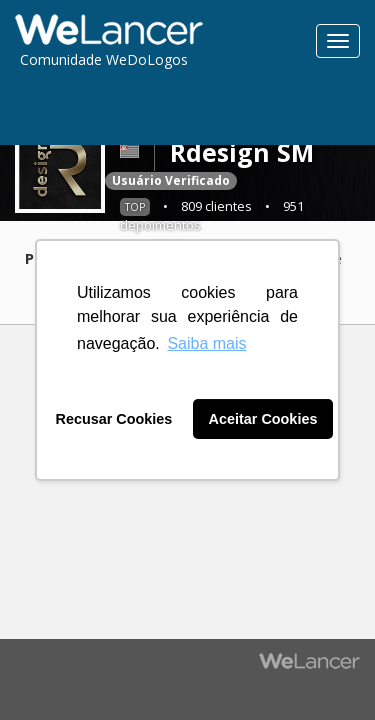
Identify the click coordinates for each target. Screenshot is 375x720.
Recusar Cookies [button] (114, 419)
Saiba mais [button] (206, 343)
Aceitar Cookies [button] (263, 419)
